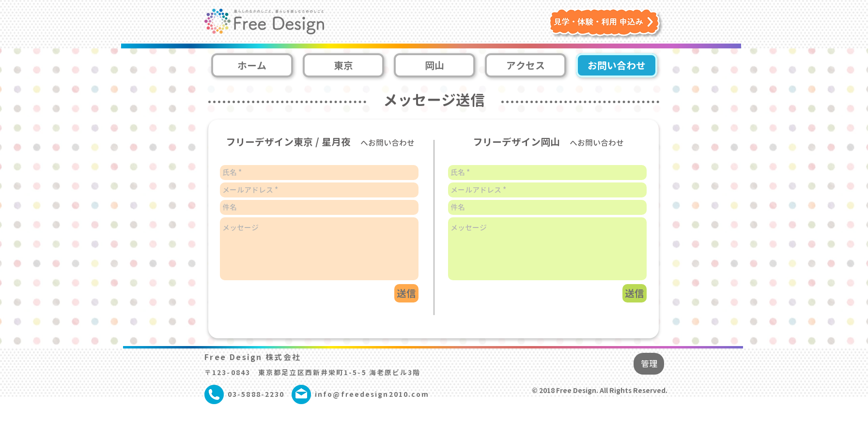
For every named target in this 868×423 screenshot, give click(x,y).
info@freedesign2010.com (372, 394)
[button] (606, 24)
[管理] (649, 364)
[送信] (635, 293)
